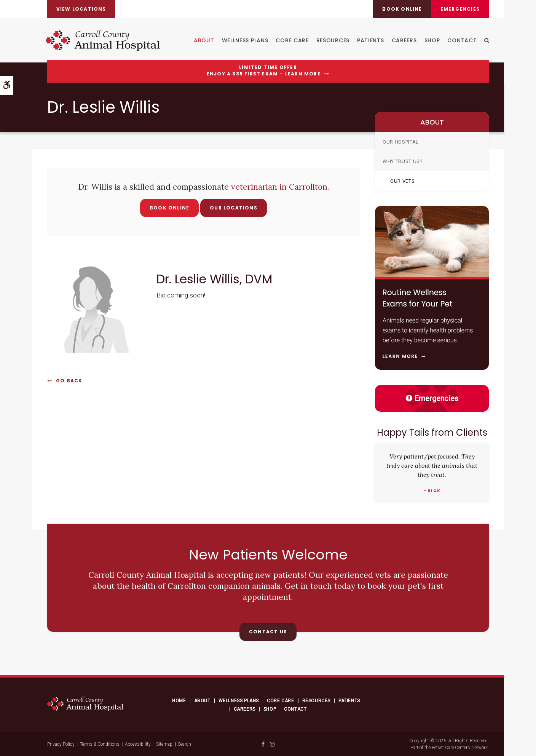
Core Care (292, 40)
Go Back (69, 381)
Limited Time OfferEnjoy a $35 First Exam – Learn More (264, 71)
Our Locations (234, 208)
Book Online (169, 208)
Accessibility (138, 744)
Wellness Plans (244, 40)
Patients (370, 40)
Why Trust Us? (403, 161)
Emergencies (460, 9)
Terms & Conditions (100, 744)
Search (184, 744)
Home (179, 701)
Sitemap (164, 744)
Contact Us (268, 632)
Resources (332, 40)
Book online (401, 9)
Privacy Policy (61, 744)
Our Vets (402, 181)
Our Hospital (401, 142)
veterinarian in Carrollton (279, 187)
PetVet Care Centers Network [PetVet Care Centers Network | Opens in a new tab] (460, 748)
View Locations (82, 9)
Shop (432, 40)
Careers (404, 40)
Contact (462, 40)
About (204, 40)
